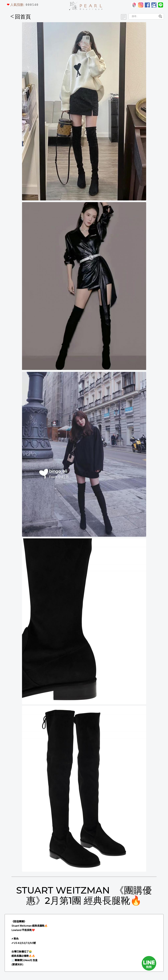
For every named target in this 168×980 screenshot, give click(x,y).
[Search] (143, 16)
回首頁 (21, 17)
